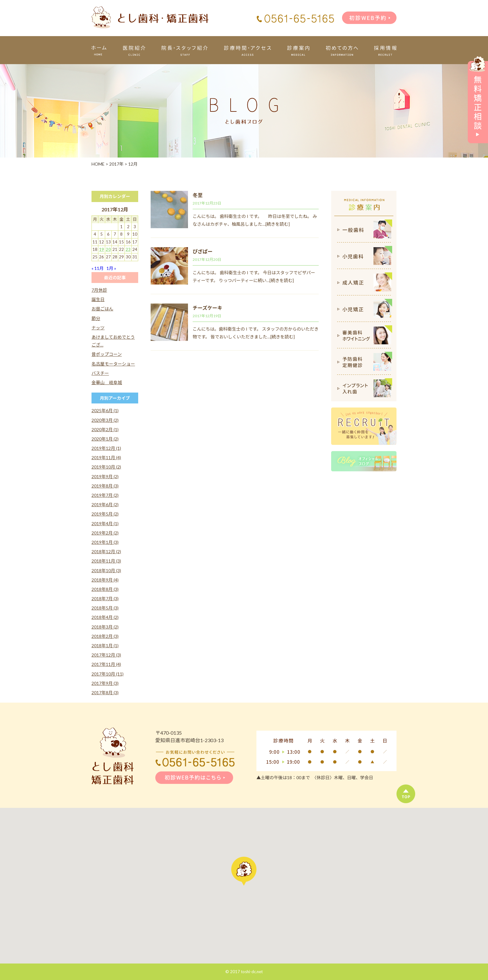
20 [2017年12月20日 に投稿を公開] (108, 249)
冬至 (198, 195)
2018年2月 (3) (105, 636)
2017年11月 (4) (106, 664)
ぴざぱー (203, 251)
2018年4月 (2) (105, 617)
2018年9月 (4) (105, 580)
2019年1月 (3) (105, 542)
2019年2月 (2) (105, 533)
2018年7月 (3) (105, 598)
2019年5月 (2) (105, 514)
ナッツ (98, 328)
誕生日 (98, 299)
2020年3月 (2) (105, 420)
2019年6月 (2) (105, 504)
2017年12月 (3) (106, 655)
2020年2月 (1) (105, 429)
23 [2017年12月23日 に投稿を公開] (128, 249)
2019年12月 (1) (106, 448)
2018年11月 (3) (106, 561)
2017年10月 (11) (108, 674)
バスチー (100, 373)
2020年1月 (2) (105, 439)
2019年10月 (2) (106, 467)
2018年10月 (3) (106, 570)
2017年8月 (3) (105, 693)
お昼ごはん (102, 309)
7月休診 (99, 290)
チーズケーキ (207, 308)
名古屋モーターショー (113, 364)
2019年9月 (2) (105, 476)
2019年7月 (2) (105, 495)
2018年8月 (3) (105, 589)
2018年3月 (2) (105, 627)
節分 (96, 318)
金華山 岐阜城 (107, 382)
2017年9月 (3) (105, 683)
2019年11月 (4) (106, 457)
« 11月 (98, 268)
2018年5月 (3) (105, 608)
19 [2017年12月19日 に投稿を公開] (101, 249)
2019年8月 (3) (105, 486)
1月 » (111, 268)
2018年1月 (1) (105, 645)
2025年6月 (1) (105, 410)
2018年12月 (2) (106, 551)
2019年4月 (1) (105, 523)
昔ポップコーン (107, 354)
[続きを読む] (278, 224)
